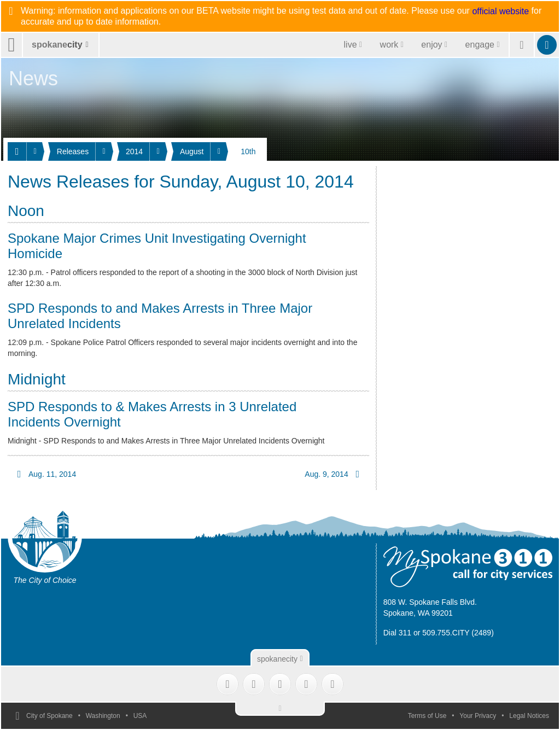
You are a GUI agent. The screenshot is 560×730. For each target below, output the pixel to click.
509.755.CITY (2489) (458, 633)
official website (500, 11)
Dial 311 (397, 633)
